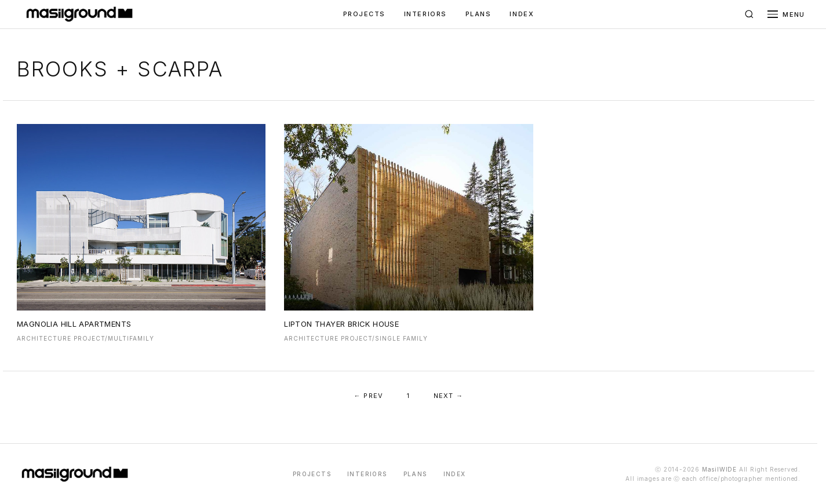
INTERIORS (425, 14)
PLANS (479, 14)
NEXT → (449, 396)
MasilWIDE (719, 469)
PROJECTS (364, 14)
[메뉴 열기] (786, 14)
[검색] (749, 14)
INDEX (522, 14)
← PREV (369, 396)
